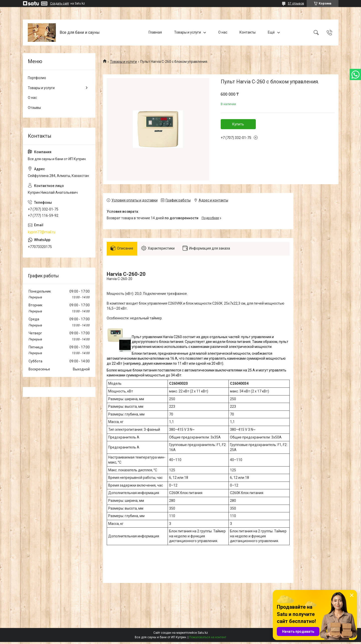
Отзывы (34, 108)
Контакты (248, 32)
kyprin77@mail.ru (42, 232)
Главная (155, 32)
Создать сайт (60, 4)
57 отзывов (296, 4)
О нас (223, 32)
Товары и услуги (188, 32)
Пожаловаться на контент (208, 639)
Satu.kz (203, 635)
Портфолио (37, 78)
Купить (238, 124)
